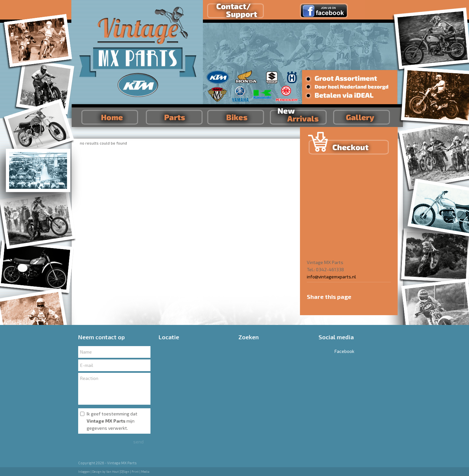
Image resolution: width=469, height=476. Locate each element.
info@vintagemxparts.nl (331, 277)
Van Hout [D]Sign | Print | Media (128, 472)
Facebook (336, 351)
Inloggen (84, 472)
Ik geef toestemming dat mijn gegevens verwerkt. (112, 421)
